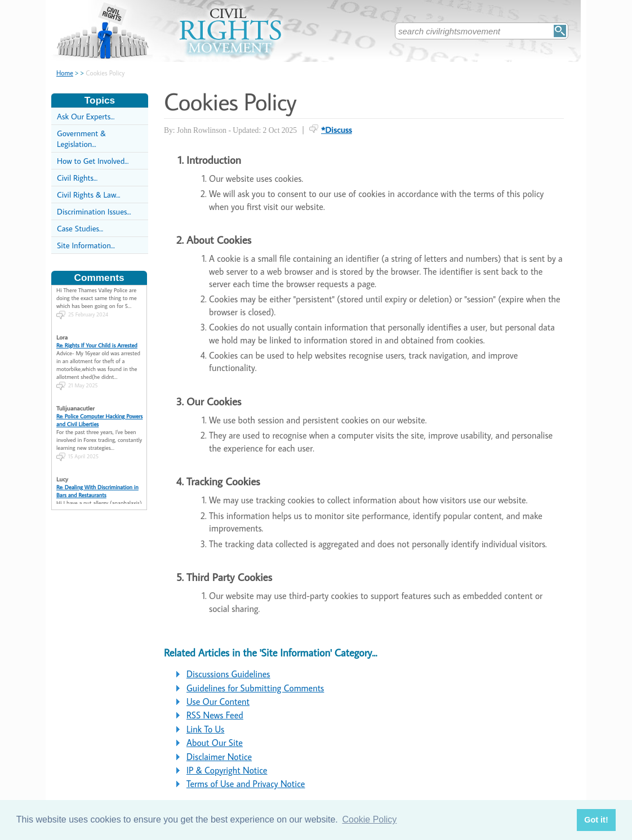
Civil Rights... (77, 178)
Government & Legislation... (81, 138)
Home (65, 73)
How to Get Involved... (93, 161)
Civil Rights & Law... (88, 195)
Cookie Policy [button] (369, 819)
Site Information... (86, 245)
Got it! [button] (596, 820)
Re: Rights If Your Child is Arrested (97, 312)
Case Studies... (80, 228)
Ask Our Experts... (86, 116)
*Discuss (337, 129)
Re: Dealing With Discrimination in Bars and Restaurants (97, 458)
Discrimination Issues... (94, 211)
